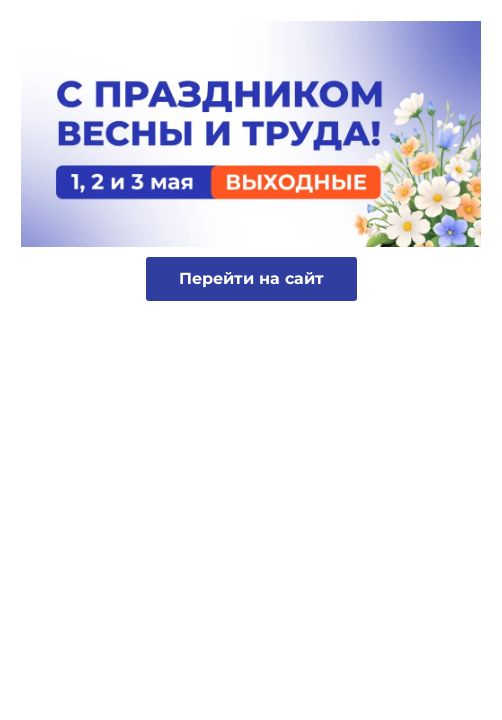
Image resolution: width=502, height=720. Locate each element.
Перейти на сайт (251, 278)
